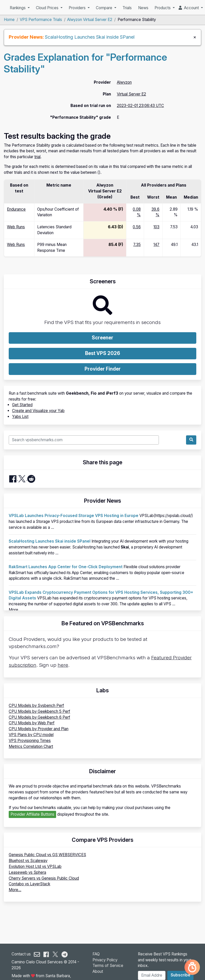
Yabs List (20, 417)
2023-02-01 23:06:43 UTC (140, 106)
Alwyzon (124, 82)
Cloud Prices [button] (48, 8)
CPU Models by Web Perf (32, 723)
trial (37, 157)
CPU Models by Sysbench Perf (36, 706)
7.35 (137, 245)
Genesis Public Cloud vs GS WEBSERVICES (47, 855)
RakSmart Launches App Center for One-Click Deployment (66, 567)
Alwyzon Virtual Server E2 (90, 20)
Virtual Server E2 (131, 94)
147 (156, 245)
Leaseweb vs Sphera (27, 872)
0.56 (137, 227)
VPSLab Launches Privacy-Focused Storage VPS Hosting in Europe (74, 516)
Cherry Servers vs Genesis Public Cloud (44, 878)
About (98, 971)
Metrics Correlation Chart (31, 746)
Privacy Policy (105, 960)
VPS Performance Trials (41, 20)
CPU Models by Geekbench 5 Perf (39, 711)
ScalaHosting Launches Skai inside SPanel (90, 37)
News (143, 8)
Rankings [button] (18, 8)
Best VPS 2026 (103, 353)
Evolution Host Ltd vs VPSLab (35, 866)
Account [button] (189, 8)
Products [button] (163, 8)
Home (9, 20)
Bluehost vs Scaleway (28, 861)
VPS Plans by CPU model (31, 735)
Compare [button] (105, 8)
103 (156, 227)
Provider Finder (103, 369)
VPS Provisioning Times (30, 741)
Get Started (22, 405)
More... (15, 610)
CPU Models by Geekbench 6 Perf (39, 717)
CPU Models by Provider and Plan (39, 729)
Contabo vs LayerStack (29, 884)
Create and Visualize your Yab (38, 411)
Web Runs (16, 227)
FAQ (96, 954)
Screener (102, 338)
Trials (127, 8)
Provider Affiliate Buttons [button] (32, 814)
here (63, 665)
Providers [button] (78, 8)
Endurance (16, 209)
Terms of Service (108, 966)
